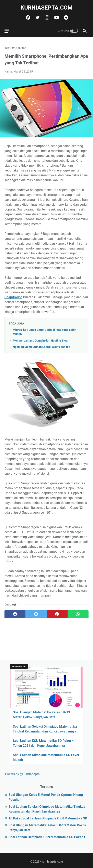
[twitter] (37, 17)
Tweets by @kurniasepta (22, 774)
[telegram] (66, 17)
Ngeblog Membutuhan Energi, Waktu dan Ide (42, 347)
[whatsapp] (78, 614)
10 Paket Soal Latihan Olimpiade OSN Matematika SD (48, 818)
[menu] (9, 31)
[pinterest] (57, 614)
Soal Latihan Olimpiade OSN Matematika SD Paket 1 (47, 837)
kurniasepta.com (47, 8)
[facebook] (27, 17)
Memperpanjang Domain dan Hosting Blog (40, 341)
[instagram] (46, 17)
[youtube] (56, 17)
